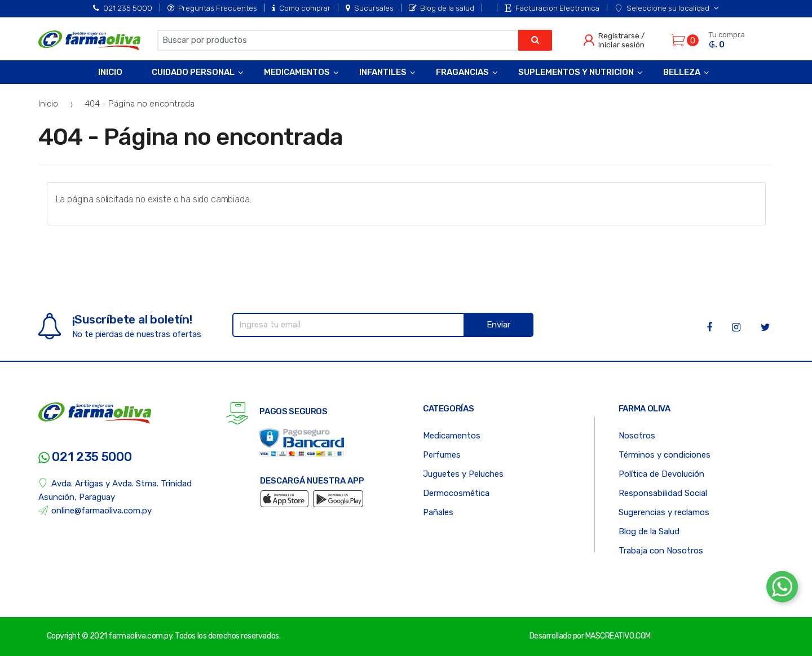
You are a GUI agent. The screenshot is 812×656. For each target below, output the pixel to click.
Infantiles (383, 72)
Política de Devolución (661, 474)
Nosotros (637, 436)
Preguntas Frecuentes (212, 8)
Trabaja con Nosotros (661, 551)
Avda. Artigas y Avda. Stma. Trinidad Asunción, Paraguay (115, 490)
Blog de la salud (442, 8)
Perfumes (442, 455)
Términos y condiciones (665, 455)
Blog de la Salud (649, 531)
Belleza (682, 72)
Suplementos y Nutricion (576, 72)
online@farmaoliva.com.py (95, 511)
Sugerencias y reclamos (664, 512)
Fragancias (462, 72)
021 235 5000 (123, 8)
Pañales (438, 512)
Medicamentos (297, 72)
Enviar (498, 325)
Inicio (110, 72)
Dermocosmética (456, 493)
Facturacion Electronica (552, 8)
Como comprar (301, 8)
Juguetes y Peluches (463, 474)
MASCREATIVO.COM (618, 636)
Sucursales (370, 8)
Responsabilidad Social (663, 493)
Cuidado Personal (193, 72)
